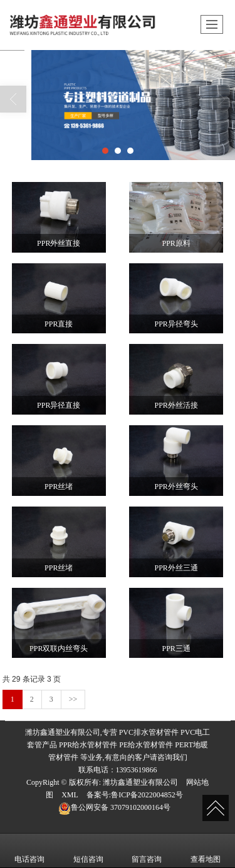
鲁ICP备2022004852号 (147, 795)
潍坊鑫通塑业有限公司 (140, 782)
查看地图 (206, 850)
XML (70, 795)
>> (73, 699)
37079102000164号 (114, 807)
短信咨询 (88, 850)
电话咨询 (29, 850)
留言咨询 (147, 850)
